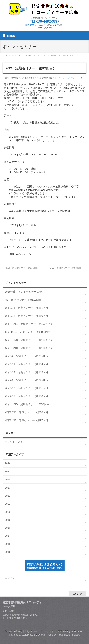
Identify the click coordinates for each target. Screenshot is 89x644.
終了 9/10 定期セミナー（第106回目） (29, 348)
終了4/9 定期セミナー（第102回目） (27, 380)
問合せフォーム (33, 25)
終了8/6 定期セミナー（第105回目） (27, 356)
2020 (8, 512)
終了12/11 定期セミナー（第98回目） (28, 412)
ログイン (10, 578)
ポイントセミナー (76, 78)
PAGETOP (78, 594)
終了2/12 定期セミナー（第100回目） (28, 396)
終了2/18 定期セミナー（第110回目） (28, 316)
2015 (8, 552)
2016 (8, 544)
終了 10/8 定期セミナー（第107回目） (29, 340)
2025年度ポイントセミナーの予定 (25, 292)
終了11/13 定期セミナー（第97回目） (28, 420)
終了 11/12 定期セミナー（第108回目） (29, 332)
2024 (8, 480)
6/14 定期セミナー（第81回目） (21, 268)
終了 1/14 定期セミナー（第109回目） (29, 324)
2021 (8, 504)
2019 (8, 520)
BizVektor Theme (45, 635)
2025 (8, 471)
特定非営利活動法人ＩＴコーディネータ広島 (40, 631)
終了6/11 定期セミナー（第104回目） (28, 364)
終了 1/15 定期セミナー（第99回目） (28, 404)
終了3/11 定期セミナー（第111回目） (28, 308)
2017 (8, 536)
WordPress (28, 635)
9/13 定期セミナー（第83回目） (68, 268)
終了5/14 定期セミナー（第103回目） (28, 372)
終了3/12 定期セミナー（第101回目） (28, 388)
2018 (8, 528)
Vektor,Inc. (63, 635)
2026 (8, 463)
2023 (8, 488)
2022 (8, 496)
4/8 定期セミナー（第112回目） (24, 300)
